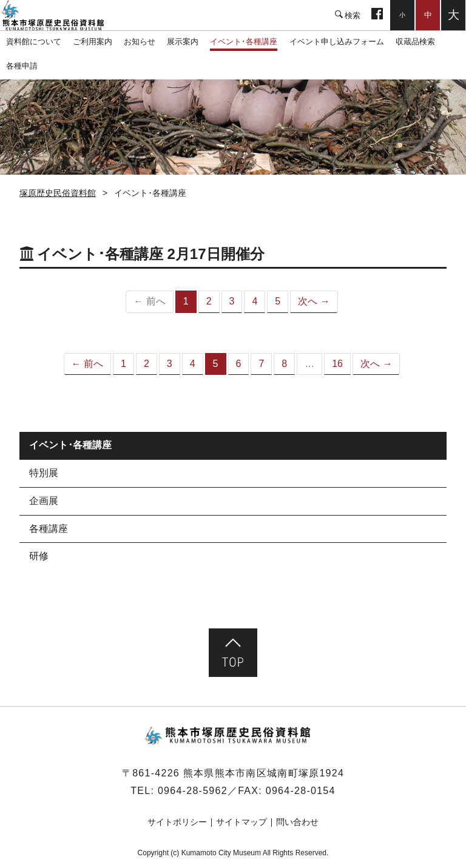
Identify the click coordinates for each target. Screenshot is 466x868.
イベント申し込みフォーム (337, 42)
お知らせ (140, 42)
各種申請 (22, 66)
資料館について (34, 42)
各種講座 (49, 529)
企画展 (44, 501)
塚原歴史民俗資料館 (61, 15)
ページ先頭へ (233, 653)
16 (337, 364)
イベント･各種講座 (244, 42)
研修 (39, 556)
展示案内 (183, 42)
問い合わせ (297, 822)
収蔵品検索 (415, 42)
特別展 (44, 473)
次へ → (314, 301)
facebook (377, 15)
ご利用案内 (93, 42)
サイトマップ (241, 822)
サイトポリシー (177, 822)
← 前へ (87, 364)
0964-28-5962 (193, 791)
